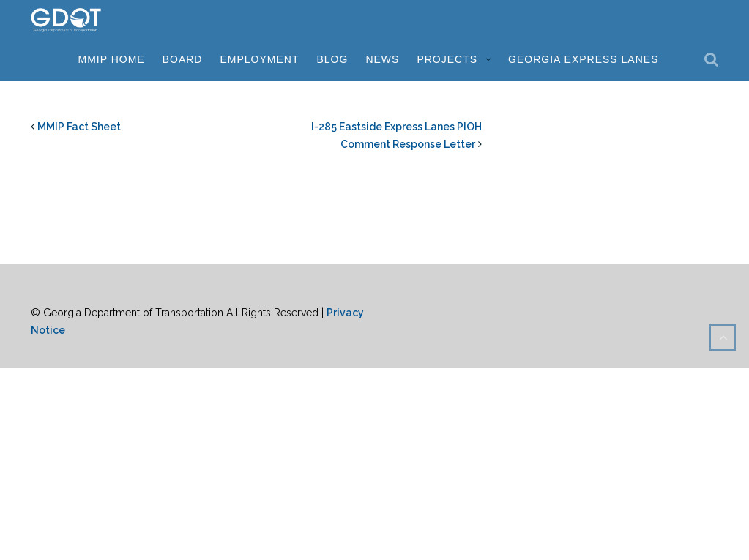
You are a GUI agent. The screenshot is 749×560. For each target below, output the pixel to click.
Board (183, 59)
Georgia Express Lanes (583, 59)
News (382, 59)
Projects (447, 59)
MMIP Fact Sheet (79, 127)
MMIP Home (111, 59)
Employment (259, 59)
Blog (333, 59)
